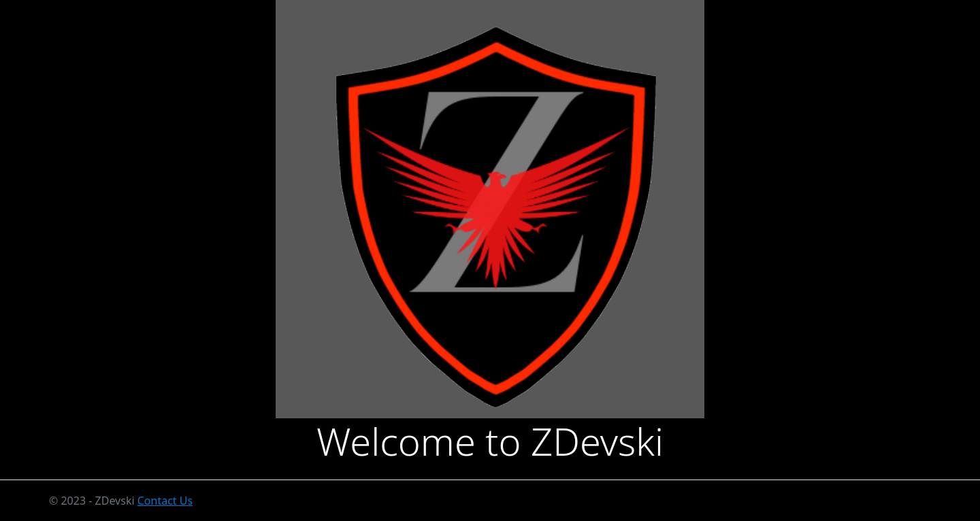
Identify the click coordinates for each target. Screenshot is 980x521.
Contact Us (165, 501)
